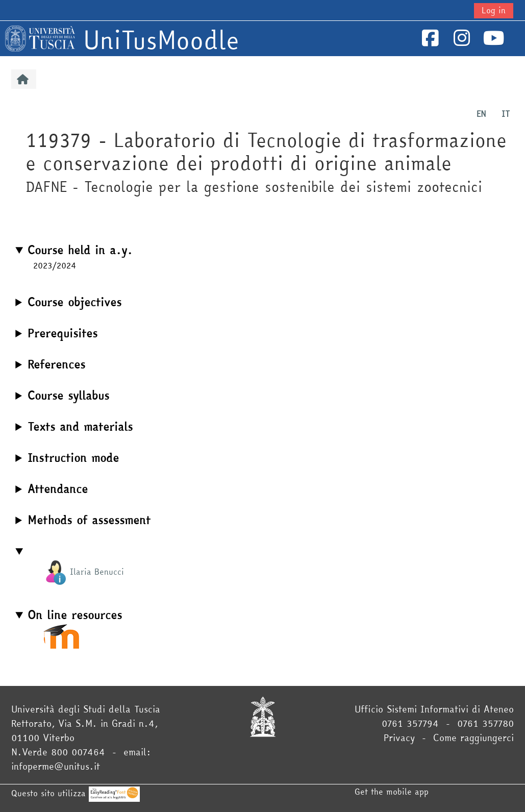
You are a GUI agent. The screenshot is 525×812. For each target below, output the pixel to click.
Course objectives (74, 302)
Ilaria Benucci (84, 572)
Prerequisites (62, 333)
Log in (494, 10)
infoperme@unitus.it (56, 766)
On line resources (75, 615)
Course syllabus (68, 396)
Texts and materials (80, 427)
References (56, 364)
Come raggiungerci (473, 738)
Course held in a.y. (80, 250)
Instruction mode (73, 458)
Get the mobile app (392, 792)
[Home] (40, 37)
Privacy (399, 738)
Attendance (58, 489)
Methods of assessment (89, 520)
